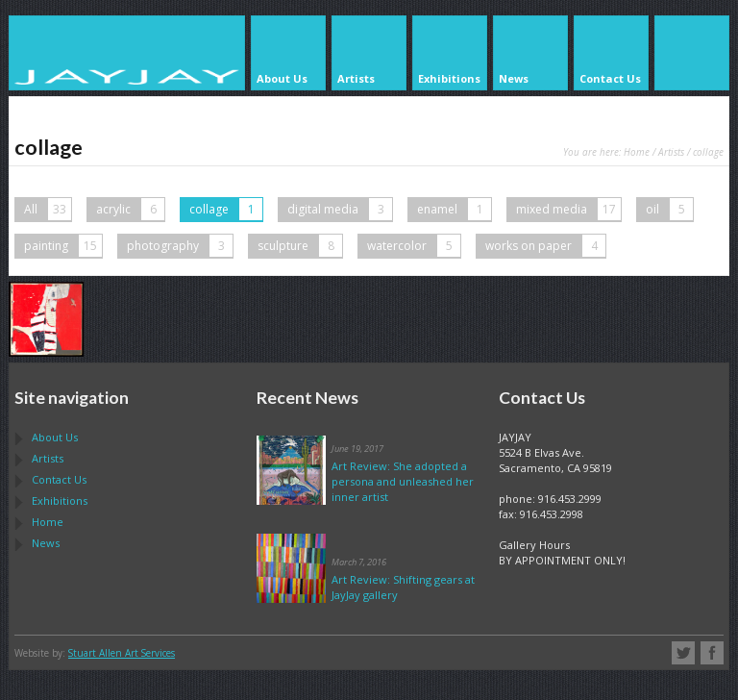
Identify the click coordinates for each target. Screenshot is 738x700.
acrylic (130, 209)
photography (180, 246)
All (48, 209)
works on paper (545, 246)
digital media (340, 209)
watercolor (414, 246)
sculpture (300, 246)
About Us (55, 437)
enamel (454, 209)
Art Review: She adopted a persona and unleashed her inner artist (403, 481)
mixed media (568, 209)
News (46, 543)
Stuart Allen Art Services (122, 653)
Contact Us (59, 479)
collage (226, 209)
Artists (671, 152)
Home (637, 152)
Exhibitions (60, 500)
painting (63, 246)
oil (669, 209)
